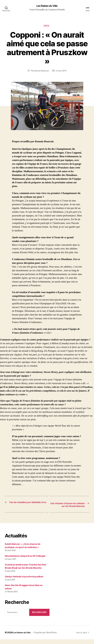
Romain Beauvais (41, 72)
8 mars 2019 (61, 72)
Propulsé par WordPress (47, 637)
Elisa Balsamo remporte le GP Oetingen (25, 561)
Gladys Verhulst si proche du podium (24, 581)
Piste (47, 27)
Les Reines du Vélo (47, 6)
